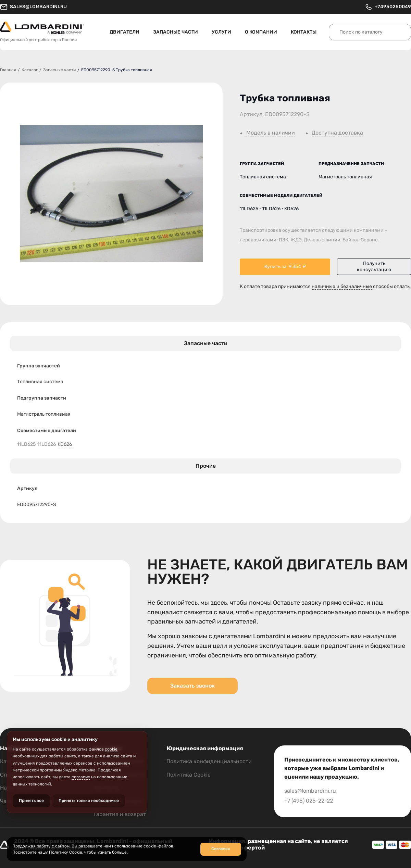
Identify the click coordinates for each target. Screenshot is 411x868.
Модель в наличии (271, 133)
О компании (261, 32)
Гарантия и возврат (120, 814)
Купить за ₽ (285, 267)
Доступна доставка (337, 133)
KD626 (65, 444)
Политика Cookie (189, 775)
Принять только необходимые (89, 801)
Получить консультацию (374, 267)
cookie (111, 749)
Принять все (31, 801)
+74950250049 (388, 7)
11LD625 (26, 444)
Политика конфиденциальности (209, 761)
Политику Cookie (66, 852)
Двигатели (124, 32)
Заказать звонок (192, 686)
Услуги (221, 32)
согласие (81, 777)
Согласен (221, 849)
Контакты (304, 32)
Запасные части (176, 32)
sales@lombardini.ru (33, 7)
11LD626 (47, 444)
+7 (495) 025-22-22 (309, 801)
